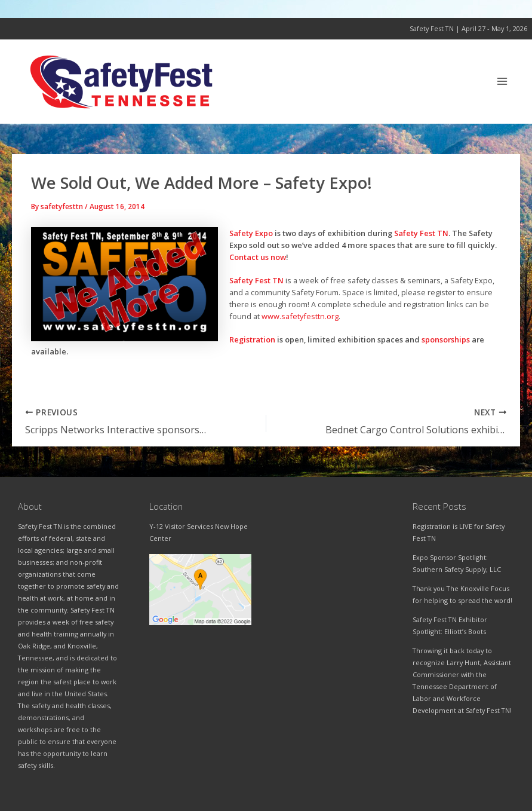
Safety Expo (251, 233)
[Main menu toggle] (502, 82)
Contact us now (258, 257)
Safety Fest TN (421, 233)
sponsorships (446, 339)
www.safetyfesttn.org (300, 316)
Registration (252, 339)
